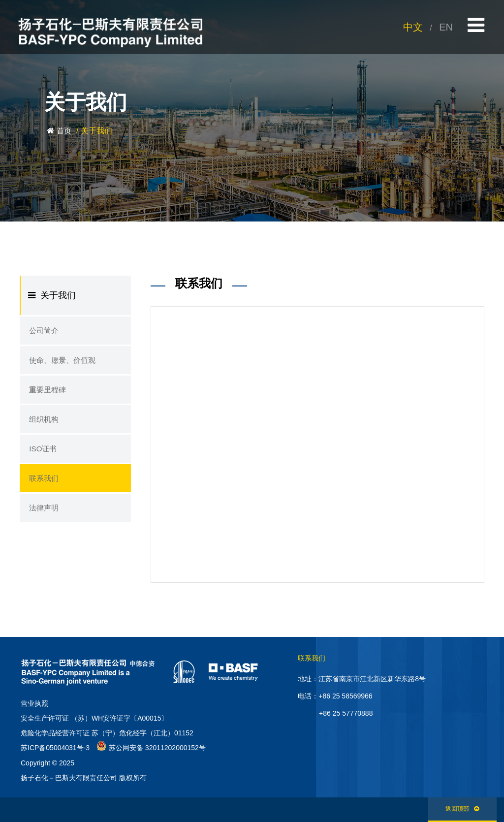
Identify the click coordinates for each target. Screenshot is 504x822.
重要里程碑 (44, 393)
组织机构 (41, 424)
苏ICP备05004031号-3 (55, 748)
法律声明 (41, 517)
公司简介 (41, 331)
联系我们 (41, 486)
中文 (413, 27)
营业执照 (34, 703)
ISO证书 (40, 455)
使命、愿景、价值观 (58, 362)
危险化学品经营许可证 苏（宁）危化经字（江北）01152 (107, 733)
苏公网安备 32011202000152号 (151, 748)
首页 (64, 131)
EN (446, 27)
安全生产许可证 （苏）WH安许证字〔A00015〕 (94, 718)
